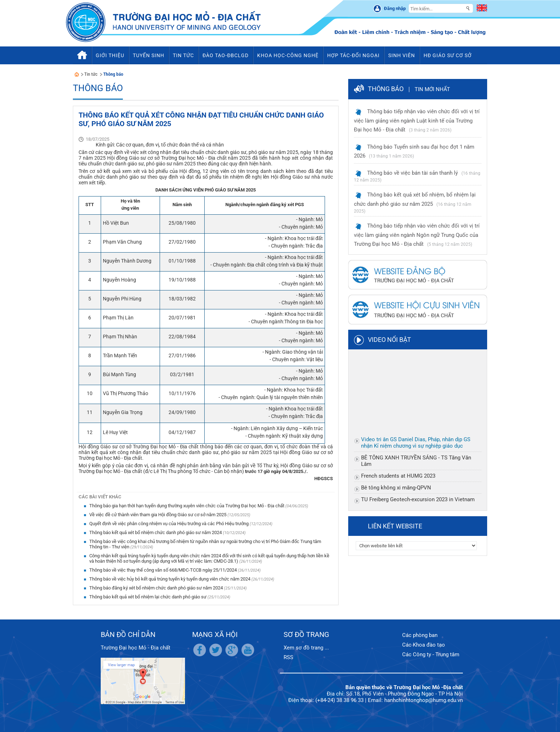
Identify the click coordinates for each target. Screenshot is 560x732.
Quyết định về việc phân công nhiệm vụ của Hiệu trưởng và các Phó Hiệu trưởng (169, 524)
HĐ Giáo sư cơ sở (448, 55)
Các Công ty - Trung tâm (431, 654)
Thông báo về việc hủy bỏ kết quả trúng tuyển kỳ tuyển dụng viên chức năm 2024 (170, 579)
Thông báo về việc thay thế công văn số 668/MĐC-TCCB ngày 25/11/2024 (164, 570)
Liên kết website (395, 526)
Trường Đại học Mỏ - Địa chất (136, 648)
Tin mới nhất (432, 89)
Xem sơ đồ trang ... (306, 648)
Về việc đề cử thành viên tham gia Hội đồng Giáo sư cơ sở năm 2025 (158, 515)
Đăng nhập (395, 8)
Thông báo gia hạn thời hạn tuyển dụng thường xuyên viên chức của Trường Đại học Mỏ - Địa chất (187, 506)
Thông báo (113, 74)
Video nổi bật (389, 340)
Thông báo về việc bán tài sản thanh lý (412, 173)
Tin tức (91, 74)
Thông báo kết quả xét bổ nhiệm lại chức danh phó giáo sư (148, 597)
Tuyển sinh (149, 55)
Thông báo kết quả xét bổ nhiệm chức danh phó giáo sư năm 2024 (156, 532)
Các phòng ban (420, 635)
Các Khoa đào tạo (424, 645)
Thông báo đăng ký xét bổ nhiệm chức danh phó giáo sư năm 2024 (157, 588)
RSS (288, 657)
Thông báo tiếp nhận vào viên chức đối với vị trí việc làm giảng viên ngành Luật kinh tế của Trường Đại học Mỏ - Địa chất (417, 121)
